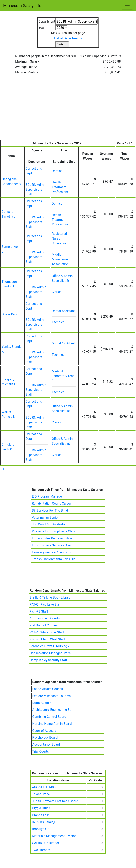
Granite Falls (41, 815)
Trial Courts (41, 751)
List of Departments (68, 38)
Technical (59, 322)
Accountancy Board (46, 745)
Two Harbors (41, 850)
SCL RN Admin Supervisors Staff (36, 189)
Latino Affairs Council (48, 689)
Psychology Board (45, 738)
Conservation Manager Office (50, 653)
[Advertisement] (68, 110)
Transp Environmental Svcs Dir (53, 559)
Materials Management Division (54, 836)
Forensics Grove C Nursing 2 (50, 646)
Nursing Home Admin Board (52, 724)
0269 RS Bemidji (44, 822)
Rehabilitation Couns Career (51, 504)
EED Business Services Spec (52, 545)
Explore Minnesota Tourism (52, 696)
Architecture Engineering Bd (52, 710)
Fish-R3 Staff (39, 611)
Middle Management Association (61, 259)
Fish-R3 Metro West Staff (47, 639)
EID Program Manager (47, 497)
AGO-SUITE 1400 (44, 787)
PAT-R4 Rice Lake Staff (46, 604)
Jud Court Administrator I (50, 524)
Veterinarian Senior (45, 517)
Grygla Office (41, 808)
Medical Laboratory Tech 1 (63, 376)
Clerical (57, 292)
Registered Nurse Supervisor (59, 239)
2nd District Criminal (44, 625)
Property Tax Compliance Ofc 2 (54, 531)
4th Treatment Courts (45, 618)
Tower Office (41, 794)
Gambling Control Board (49, 717)
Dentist (57, 171)
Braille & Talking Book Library (50, 598)
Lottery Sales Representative (52, 538)
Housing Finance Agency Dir (52, 552)
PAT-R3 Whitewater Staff (47, 632)
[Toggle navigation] (127, 6)
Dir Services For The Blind (50, 510)
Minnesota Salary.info (22, 6)
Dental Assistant (63, 311)
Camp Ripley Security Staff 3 (50, 660)
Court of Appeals (44, 731)
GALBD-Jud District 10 (48, 843)
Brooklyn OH (41, 829)
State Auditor (42, 703)
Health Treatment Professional (61, 187)
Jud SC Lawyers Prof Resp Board (55, 801)
